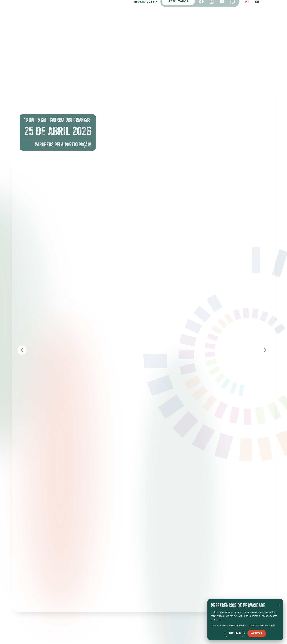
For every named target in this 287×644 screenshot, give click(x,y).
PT (246, 44)
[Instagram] (210, 44)
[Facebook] (200, 44)
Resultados (177, 44)
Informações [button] (140, 44)
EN (257, 44)
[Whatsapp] (231, 44)
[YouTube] (221, 44)
